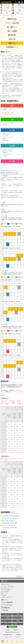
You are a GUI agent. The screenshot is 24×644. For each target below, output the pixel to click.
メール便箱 (7, 8)
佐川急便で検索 (6, 518)
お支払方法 (4, 595)
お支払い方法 (12, 39)
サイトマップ (9, 637)
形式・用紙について (12, 27)
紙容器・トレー (18, 624)
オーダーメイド (7, 10)
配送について (12, 43)
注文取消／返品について (7, 597)
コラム (17, 637)
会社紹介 (16, 630)
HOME (8, 630)
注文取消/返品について (12, 47)
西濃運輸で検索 (14, 518)
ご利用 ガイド (12, 642)
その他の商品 (12, 610)
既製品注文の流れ (12, 19)
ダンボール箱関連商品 (12, 602)
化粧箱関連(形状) (12, 608)
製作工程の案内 (5, 592)
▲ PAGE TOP (20, 576)
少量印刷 (18, 614)
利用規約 (18, 635)
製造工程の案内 (12, 35)
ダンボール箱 (6, 614)
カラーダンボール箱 (19, 8)
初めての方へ (12, 581)
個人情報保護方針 (8, 635)
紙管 (7, 13)
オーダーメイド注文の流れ (12, 23)
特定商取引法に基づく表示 (12, 632)
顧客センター (12, 600)
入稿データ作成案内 (12, 31)
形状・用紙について (6, 588)
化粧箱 (19, 10)
